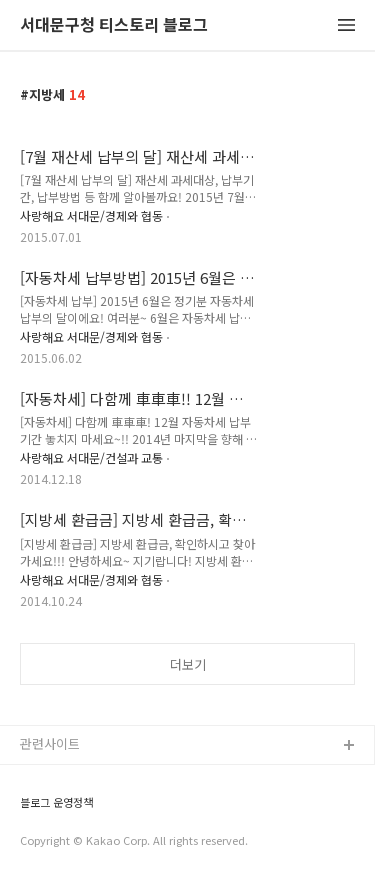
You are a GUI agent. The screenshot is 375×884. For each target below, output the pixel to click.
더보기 (188, 664)
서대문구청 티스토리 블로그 (114, 25)
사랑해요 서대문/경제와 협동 (91, 215)
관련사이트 (50, 743)
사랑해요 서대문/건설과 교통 (91, 457)
